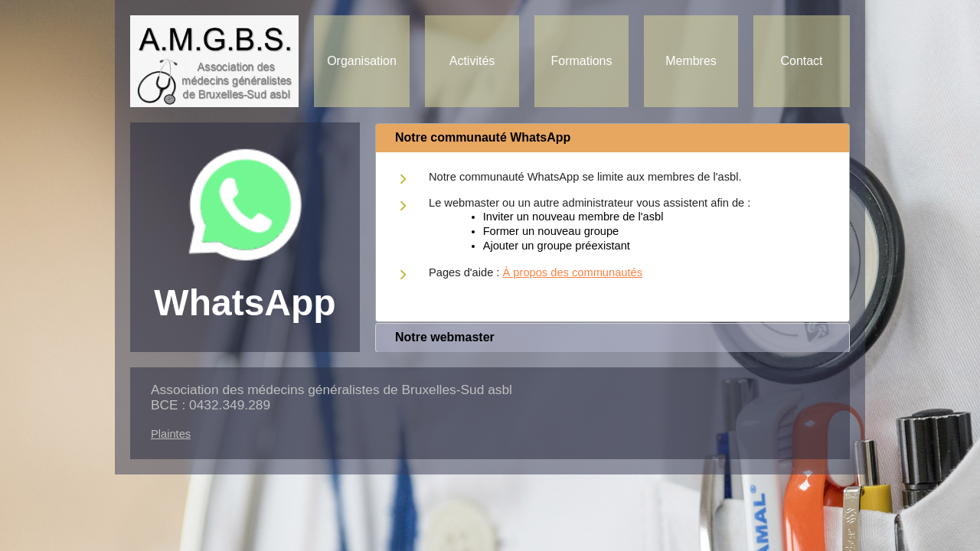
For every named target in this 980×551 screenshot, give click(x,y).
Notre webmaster (445, 337)
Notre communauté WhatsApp (483, 137)
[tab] (612, 138)
